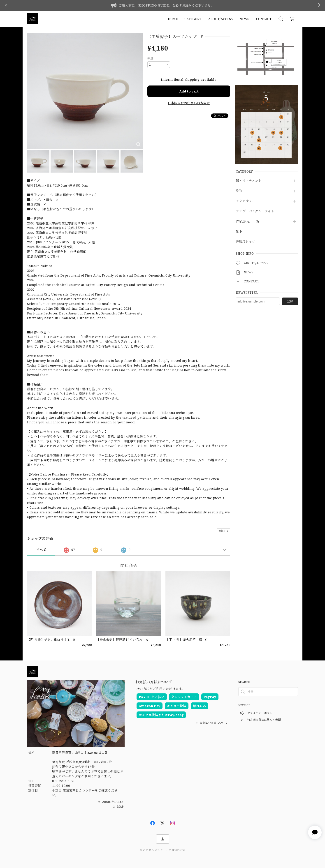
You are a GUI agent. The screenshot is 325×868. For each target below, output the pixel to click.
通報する (224, 531)
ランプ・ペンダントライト (255, 211)
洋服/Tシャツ (245, 242)
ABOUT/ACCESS (221, 19)
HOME (173, 19)
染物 (239, 191)
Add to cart (189, 91)
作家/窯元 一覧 (248, 221)
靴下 (239, 232)
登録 (290, 301)
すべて (41, 550)
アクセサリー (246, 201)
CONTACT (264, 19)
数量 (150, 58)
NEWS (244, 19)
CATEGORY (193, 19)
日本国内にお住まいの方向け (189, 103)
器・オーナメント (249, 181)
